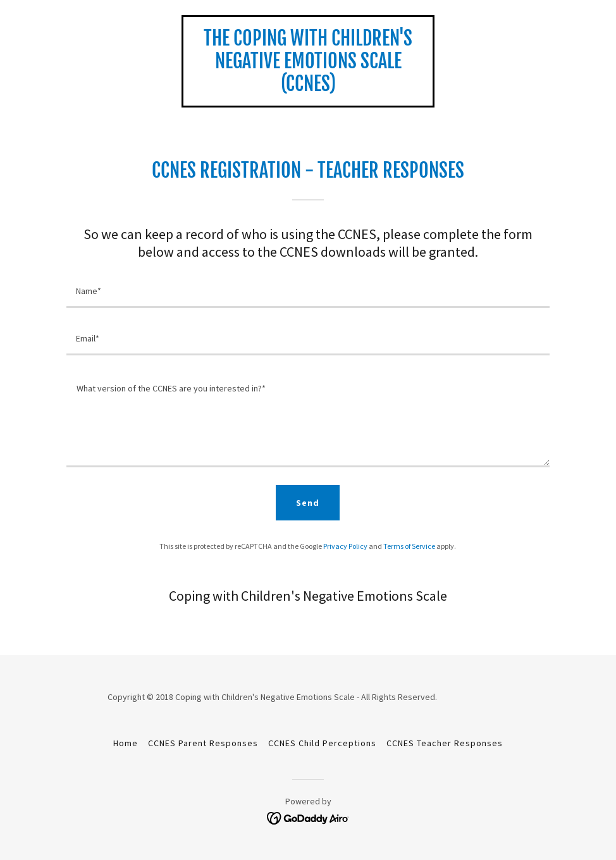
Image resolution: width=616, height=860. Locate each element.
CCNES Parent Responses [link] (203, 743)
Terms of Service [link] (409, 546)
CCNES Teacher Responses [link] (445, 743)
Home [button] (126, 743)
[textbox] (308, 292)
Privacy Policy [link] (345, 546)
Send (308, 503)
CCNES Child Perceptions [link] (322, 743)
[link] (308, 87)
